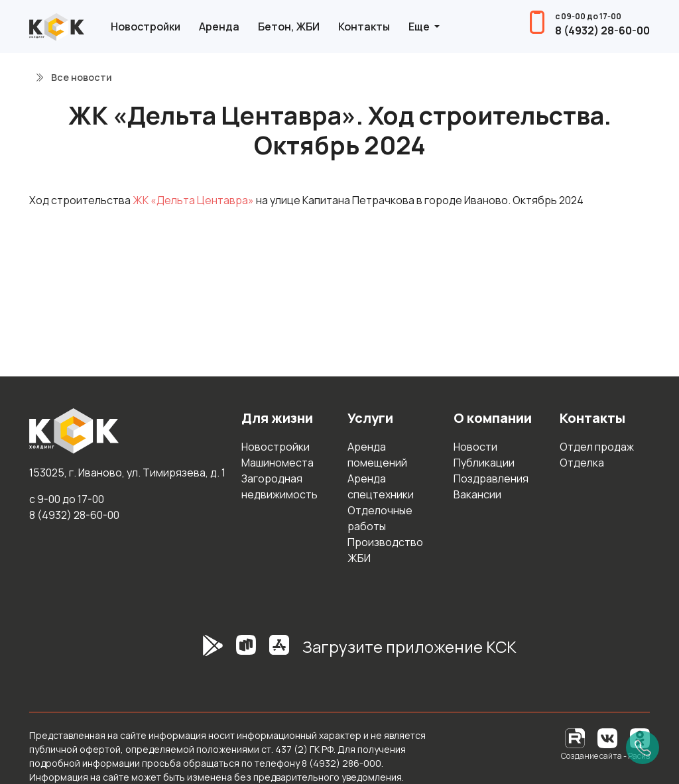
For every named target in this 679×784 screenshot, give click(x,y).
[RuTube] (576, 737)
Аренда (219, 27)
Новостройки (146, 27)
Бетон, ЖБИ (289, 27)
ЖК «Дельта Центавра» (193, 200)
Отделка (582, 463)
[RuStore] (246, 652)
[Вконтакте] (607, 737)
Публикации (484, 463)
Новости (475, 447)
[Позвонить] (643, 748)
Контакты (364, 27)
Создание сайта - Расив (605, 756)
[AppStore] (279, 652)
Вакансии (477, 494)
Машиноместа (278, 463)
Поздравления (491, 478)
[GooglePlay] (193, 652)
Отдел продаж (597, 447)
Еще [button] (420, 27)
